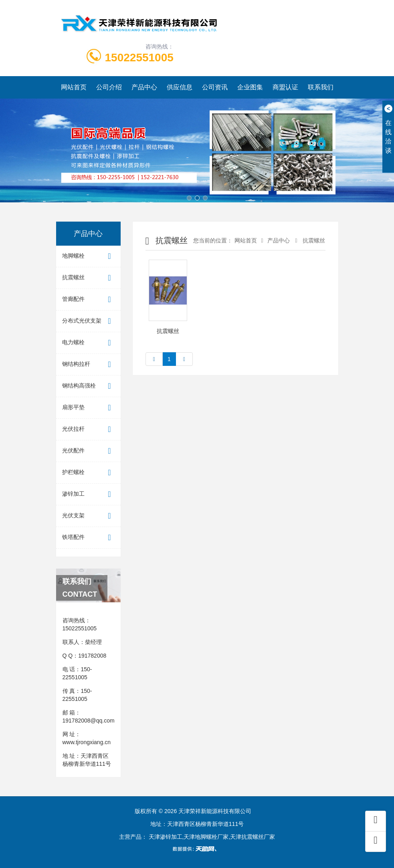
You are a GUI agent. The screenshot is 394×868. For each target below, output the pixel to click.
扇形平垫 (88, 408)
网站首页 (74, 87)
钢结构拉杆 (88, 364)
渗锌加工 (88, 494)
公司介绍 (109, 87)
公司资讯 (215, 87)
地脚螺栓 (88, 256)
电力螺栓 (88, 343)
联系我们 (321, 87)
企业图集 (250, 87)
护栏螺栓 (88, 473)
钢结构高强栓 (88, 386)
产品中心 (144, 87)
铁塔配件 (88, 538)
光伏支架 (88, 516)
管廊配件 (88, 300)
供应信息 (180, 87)
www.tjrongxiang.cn (87, 742)
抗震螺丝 (88, 278)
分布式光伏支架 (88, 321)
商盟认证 (285, 87)
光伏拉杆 (88, 429)
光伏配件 (88, 451)
